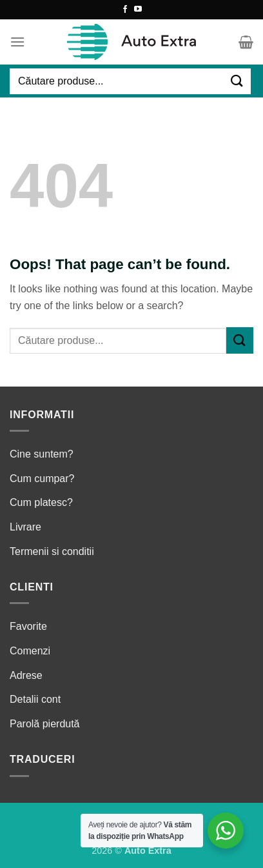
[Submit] (237, 81)
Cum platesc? (41, 502)
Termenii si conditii (52, 551)
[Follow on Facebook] (125, 10)
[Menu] (17, 42)
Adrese (26, 675)
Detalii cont (35, 699)
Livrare (25, 527)
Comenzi (30, 651)
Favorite (28, 626)
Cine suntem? (42, 454)
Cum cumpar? (42, 479)
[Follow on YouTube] (138, 10)
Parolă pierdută (45, 724)
